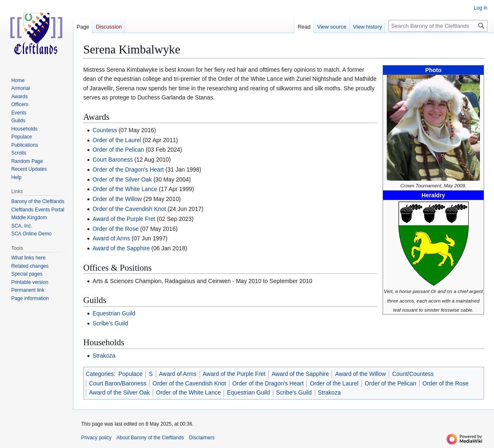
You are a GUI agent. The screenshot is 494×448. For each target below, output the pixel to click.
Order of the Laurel (117, 140)
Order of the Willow (117, 199)
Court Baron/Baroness (118, 383)
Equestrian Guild (114, 313)
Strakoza (104, 356)
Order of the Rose (115, 229)
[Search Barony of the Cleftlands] (438, 26)
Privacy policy (96, 438)
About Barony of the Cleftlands (150, 438)
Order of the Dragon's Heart (128, 170)
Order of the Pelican (118, 150)
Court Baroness (112, 160)
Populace (130, 374)
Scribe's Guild (110, 323)
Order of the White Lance (125, 189)
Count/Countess (413, 374)
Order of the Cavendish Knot (129, 209)
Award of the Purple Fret (124, 219)
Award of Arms (111, 238)
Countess (105, 130)
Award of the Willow (360, 374)
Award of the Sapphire (121, 248)
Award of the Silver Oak (119, 392)
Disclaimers (202, 438)
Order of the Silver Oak (122, 179)
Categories (100, 374)
